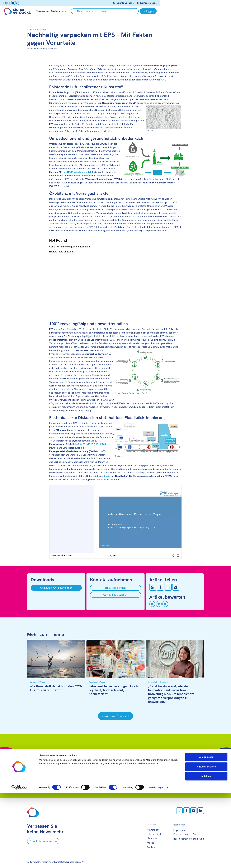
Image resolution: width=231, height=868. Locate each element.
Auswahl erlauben (206, 841)
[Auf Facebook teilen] (160, 587)
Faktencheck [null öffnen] (82, 11)
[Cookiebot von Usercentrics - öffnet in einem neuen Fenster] (19, 862)
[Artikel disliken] (159, 604)
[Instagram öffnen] (29, 3)
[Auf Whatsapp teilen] (153, 587)
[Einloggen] (195, 11)
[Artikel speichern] (165, 604)
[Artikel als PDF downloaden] (56, 588)
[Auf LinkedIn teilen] (168, 587)
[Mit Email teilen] (176, 587)
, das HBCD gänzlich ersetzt (70, 172)
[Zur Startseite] (41, 11)
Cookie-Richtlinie (145, 838)
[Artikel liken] (152, 604)
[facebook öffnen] (33, 3)
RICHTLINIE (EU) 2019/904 (92, 444)
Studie (107, 476)
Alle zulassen (206, 832)
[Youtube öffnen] (37, 3)
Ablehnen (206, 851)
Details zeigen (157, 862)
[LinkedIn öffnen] (41, 3)
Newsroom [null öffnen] (66, 11)
